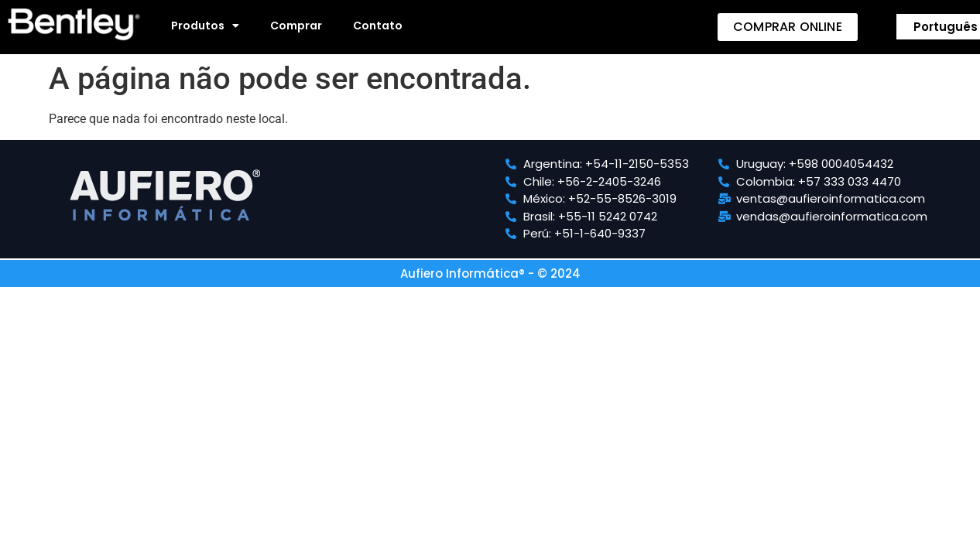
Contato (378, 26)
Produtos (205, 26)
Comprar (296, 26)
